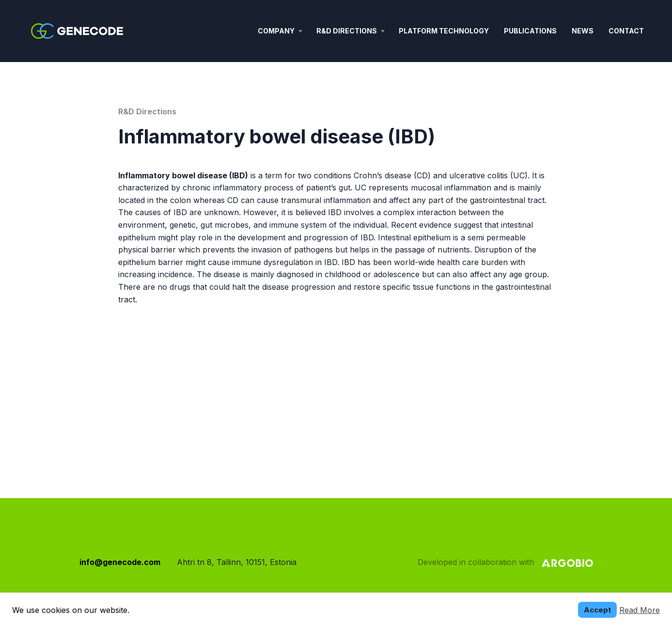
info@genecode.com (120, 562)
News (583, 31)
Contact (626, 31)
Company (276, 31)
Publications (530, 31)
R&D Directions (347, 31)
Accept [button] (597, 610)
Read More (640, 610)
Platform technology (444, 31)
